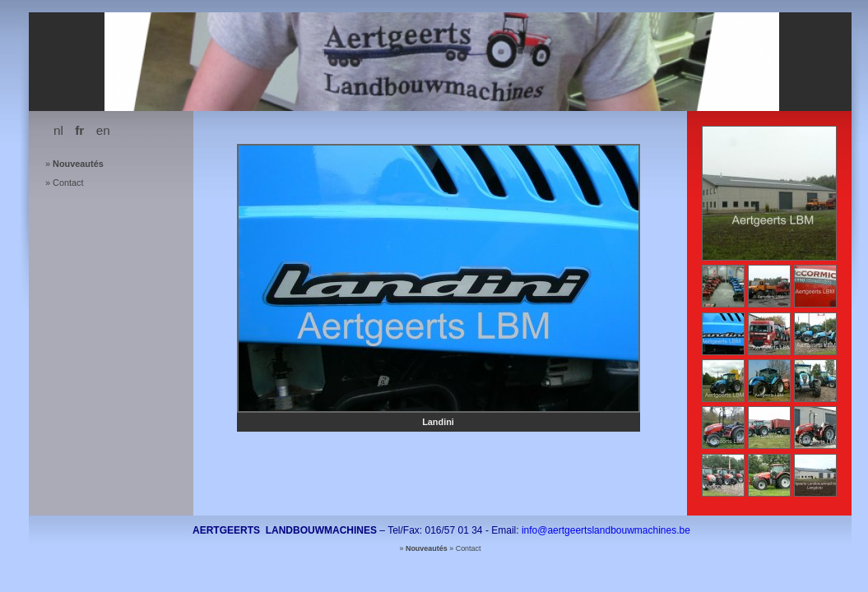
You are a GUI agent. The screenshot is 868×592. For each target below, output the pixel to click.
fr (79, 130)
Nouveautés (78, 164)
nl (58, 130)
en (103, 130)
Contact (68, 183)
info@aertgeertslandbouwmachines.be (606, 530)
